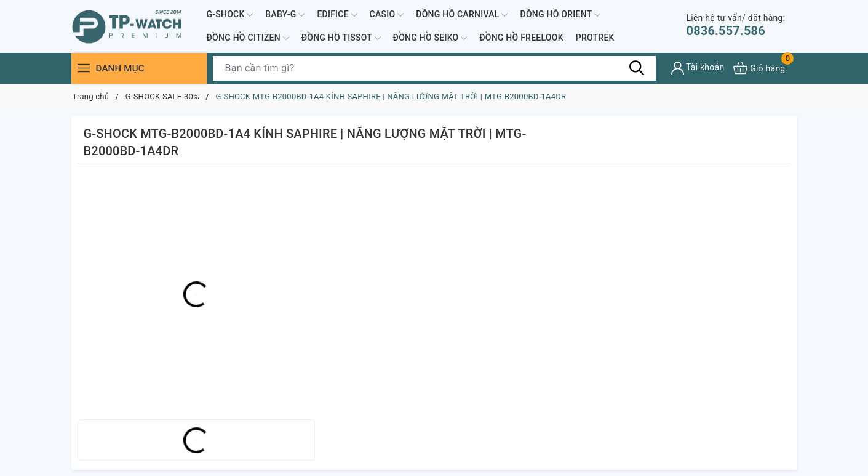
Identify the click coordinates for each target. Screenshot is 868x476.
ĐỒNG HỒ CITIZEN (248, 38)
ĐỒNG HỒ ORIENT (560, 15)
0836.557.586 (736, 26)
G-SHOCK (230, 15)
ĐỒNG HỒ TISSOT (341, 38)
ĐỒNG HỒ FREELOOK (521, 38)
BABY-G (285, 15)
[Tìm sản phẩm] (434, 68)
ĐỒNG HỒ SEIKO (430, 38)
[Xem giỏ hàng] (759, 68)
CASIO (387, 15)
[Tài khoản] (698, 68)
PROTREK (595, 38)
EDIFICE (337, 15)
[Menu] (84, 68)
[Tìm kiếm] (637, 68)
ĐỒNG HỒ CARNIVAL (462, 15)
